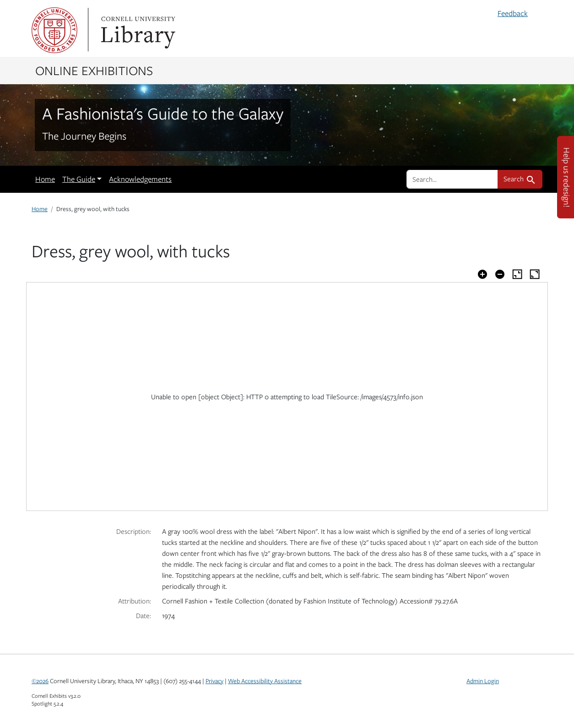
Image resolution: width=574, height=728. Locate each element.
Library (137, 30)
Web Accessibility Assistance (265, 681)
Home (45, 179)
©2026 (40, 681)
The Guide (79, 179)
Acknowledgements (140, 179)
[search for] (452, 179)
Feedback (513, 13)
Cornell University (54, 30)
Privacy (214, 681)
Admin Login (483, 681)
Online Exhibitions (94, 70)
